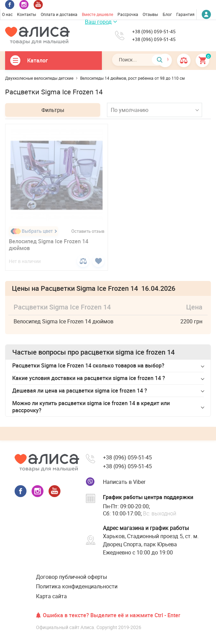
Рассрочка (128, 14)
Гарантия (185, 14)
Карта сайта (51, 596)
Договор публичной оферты (71, 577)
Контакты (26, 14)
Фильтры (53, 110)
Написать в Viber (124, 482)
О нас (7, 14)
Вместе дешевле (97, 14)
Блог (167, 14)
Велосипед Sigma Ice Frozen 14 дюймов (49, 245)
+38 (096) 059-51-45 (154, 32)
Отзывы (150, 14)
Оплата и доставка (59, 14)
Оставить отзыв (88, 231)
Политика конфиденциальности (77, 586)
